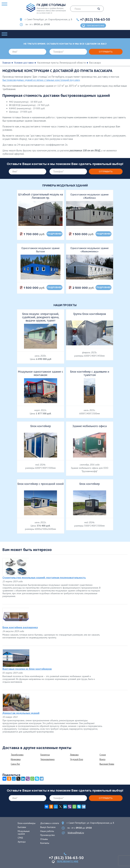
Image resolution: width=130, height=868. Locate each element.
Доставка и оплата (50, 823)
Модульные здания (24, 832)
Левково (74, 755)
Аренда (22, 842)
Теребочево (17, 755)
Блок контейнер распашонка (20, 627)
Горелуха (45, 755)
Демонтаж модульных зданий (21, 713)
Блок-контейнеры (27, 823)
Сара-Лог (15, 764)
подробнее (55, 234)
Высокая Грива (107, 764)
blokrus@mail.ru (76, 833)
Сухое (103, 755)
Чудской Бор (77, 759)
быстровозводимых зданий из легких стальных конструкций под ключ (41, 80)
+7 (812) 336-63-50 (95, 19)
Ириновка (16, 759)
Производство (48, 835)
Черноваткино (48, 759)
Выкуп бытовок (48, 827)
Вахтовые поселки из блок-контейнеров (27, 669)
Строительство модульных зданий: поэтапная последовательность (44, 577)
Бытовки (22, 827)
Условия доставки (24, 63)
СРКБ (20, 838)
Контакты (45, 843)
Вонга (102, 759)
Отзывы (44, 839)
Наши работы (47, 831)
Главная (7, 63)
